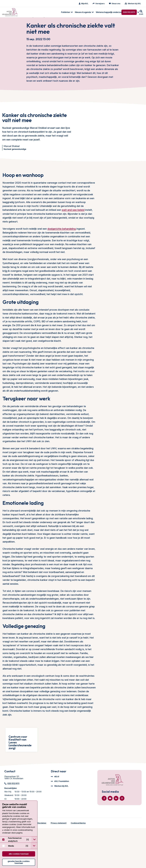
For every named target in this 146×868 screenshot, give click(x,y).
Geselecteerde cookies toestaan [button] (19, 862)
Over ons (93, 12)
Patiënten (26, 12)
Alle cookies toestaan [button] (19, 854)
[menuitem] (27, 12)
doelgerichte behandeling (62, 247)
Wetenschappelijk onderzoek (70, 12)
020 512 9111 (129, 12)
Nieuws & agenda (44, 12)
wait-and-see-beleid (73, 229)
